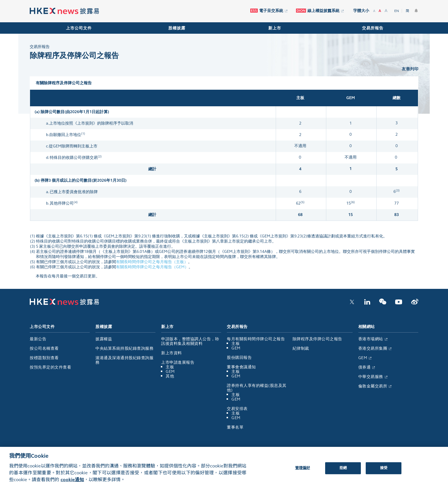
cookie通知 (72, 483)
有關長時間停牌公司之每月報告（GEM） (152, 267)
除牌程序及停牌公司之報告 (317, 339)
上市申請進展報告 (178, 362)
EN (397, 11)
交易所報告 (373, 28)
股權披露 (177, 28)
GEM (170, 372)
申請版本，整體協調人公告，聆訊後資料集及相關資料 (190, 341)
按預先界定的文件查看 (50, 367)
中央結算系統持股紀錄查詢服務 (124, 348)
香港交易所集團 (375, 348)
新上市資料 (172, 353)
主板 (170, 367)
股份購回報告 (239, 358)
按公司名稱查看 (44, 348)
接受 (384, 472)
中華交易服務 (373, 377)
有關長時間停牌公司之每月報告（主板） (152, 262)
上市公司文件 (79, 28)
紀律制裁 (301, 348)
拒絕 (343, 472)
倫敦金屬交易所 (375, 386)
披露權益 (104, 339)
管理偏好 (303, 472)
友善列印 (410, 69)
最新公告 (38, 339)
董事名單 (235, 427)
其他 (170, 376)
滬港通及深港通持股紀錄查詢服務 (124, 360)
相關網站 (367, 327)
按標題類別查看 (44, 358)
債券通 (367, 367)
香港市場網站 (373, 339)
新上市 (275, 28)
